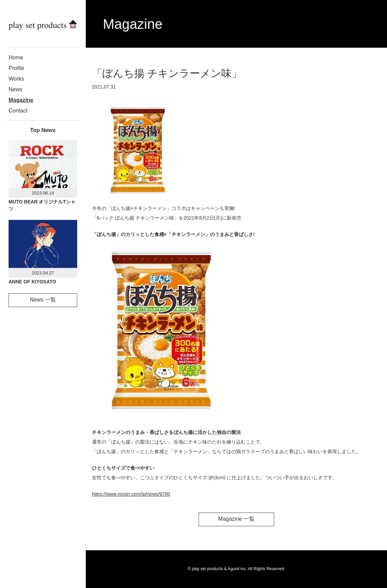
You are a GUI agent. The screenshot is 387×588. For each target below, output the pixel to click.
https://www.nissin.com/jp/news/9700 (131, 494)
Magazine (21, 100)
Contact (18, 111)
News (15, 89)
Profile (16, 68)
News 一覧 (43, 300)
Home (16, 57)
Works (16, 79)
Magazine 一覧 (236, 519)
